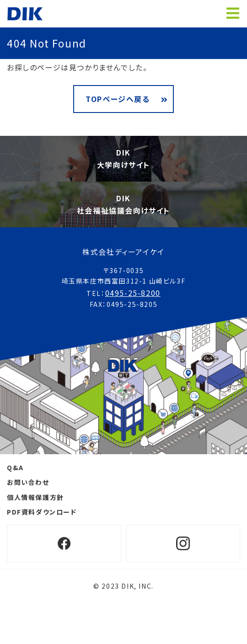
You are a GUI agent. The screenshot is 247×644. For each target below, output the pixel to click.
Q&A (15, 467)
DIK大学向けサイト (123, 158)
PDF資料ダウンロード (42, 512)
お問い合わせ (28, 482)
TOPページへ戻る (118, 99)
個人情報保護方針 (35, 497)
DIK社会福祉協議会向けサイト (123, 204)
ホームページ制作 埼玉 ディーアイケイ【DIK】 (25, 14)
